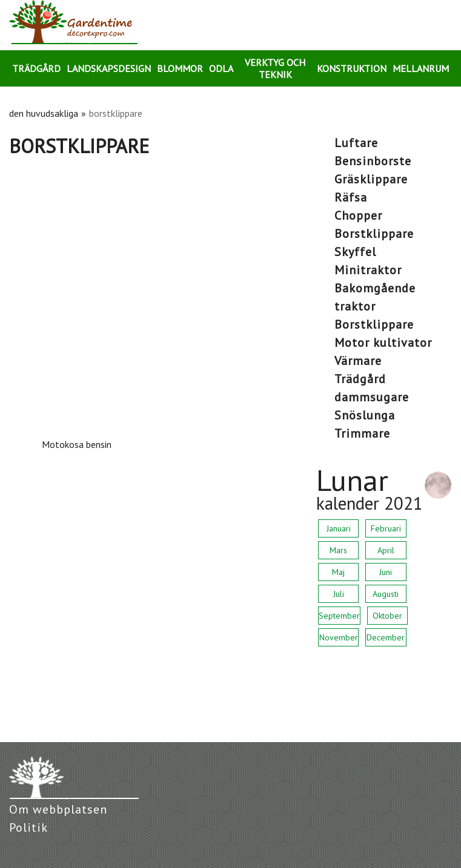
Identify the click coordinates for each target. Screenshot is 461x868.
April (386, 550)
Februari (386, 528)
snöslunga (365, 415)
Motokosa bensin (77, 444)
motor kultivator (383, 343)
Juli (339, 594)
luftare (356, 143)
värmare (358, 361)
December (386, 637)
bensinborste (373, 161)
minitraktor (368, 270)
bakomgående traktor (375, 297)
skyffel (355, 252)
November (339, 637)
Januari (339, 528)
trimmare (362, 433)
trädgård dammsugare (372, 388)
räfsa (351, 197)
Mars (338, 550)
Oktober (387, 616)
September (339, 616)
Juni (386, 572)
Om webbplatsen (58, 809)
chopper (358, 215)
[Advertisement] (154, 249)
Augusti (386, 594)
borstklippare (374, 234)
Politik (28, 827)
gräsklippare (371, 179)
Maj (338, 572)
